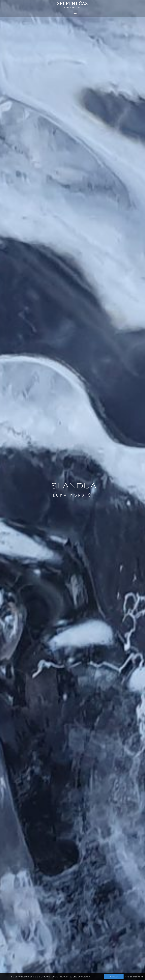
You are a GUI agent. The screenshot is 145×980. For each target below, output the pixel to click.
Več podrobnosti (134, 977)
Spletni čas (72, 4)
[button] (75, 13)
